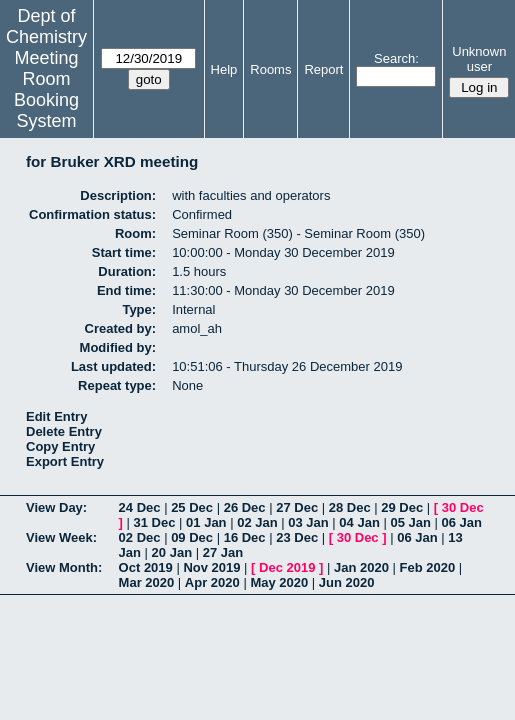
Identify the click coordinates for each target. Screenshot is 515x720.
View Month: (64, 567)
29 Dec (402, 507)
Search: (396, 58)
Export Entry (65, 461)
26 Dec (245, 507)
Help (224, 69)
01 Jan (206, 522)
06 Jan (462, 522)
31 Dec (155, 522)
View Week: (61, 537)
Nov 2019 (211, 567)
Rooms (270, 69)
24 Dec (140, 507)
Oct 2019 (146, 567)
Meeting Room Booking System (46, 89)
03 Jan (308, 522)
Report (323, 69)
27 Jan (223, 552)
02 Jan (257, 522)
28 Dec (350, 507)
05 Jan (410, 522)
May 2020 (279, 582)
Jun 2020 (347, 582)
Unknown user (479, 59)
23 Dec (297, 537)
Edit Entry (56, 416)
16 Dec (245, 537)
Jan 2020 (361, 567)
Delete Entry (64, 431)
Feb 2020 (428, 567)
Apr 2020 (212, 582)
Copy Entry (60, 446)
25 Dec (192, 507)
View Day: (56, 507)
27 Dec (297, 507)
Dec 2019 (287, 567)
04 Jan (359, 522)
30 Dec (463, 507)
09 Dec (192, 537)
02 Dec (140, 537)
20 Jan (172, 552)
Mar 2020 (147, 582)
